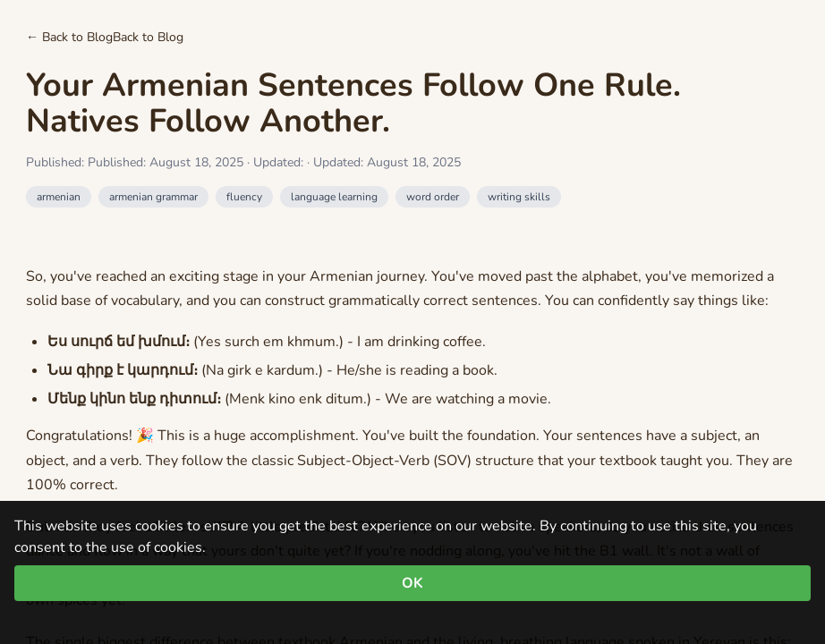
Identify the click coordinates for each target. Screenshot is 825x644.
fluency (244, 197)
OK (412, 583)
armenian (59, 197)
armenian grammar (153, 197)
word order (433, 197)
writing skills (519, 197)
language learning (334, 197)
